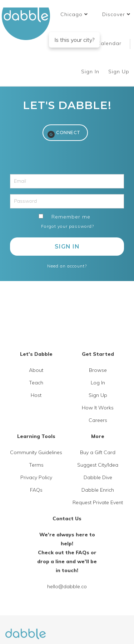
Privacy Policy (36, 477)
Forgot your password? (68, 226)
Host (36, 395)
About (36, 370)
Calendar (109, 43)
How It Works (98, 408)
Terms (36, 465)
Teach (36, 383)
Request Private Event (98, 502)
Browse (98, 370)
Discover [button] (116, 14)
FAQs (36, 490)
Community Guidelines (36, 452)
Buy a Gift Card (98, 452)
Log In (98, 383)
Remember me (71, 217)
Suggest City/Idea (98, 465)
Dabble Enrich (98, 490)
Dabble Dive (98, 477)
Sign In (91, 72)
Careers (98, 420)
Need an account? (67, 266)
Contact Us (67, 518)
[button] (74, 14)
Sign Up (120, 72)
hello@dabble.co (67, 586)
